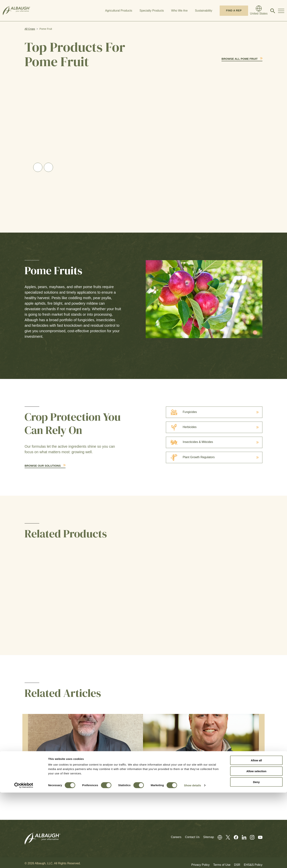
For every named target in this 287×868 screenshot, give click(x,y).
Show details (193, 861)
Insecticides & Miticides (190, 442)
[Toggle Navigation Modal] (281, 11)
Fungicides (181, 412)
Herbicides (181, 427)
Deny (256, 857)
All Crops (30, 29)
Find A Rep (234, 10)
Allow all (256, 836)
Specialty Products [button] (152, 11)
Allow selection (256, 847)
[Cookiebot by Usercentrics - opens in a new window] (24, 861)
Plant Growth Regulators (190, 457)
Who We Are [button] (179, 11)
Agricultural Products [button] (119, 11)
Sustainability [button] (204, 11)
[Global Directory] (259, 11)
